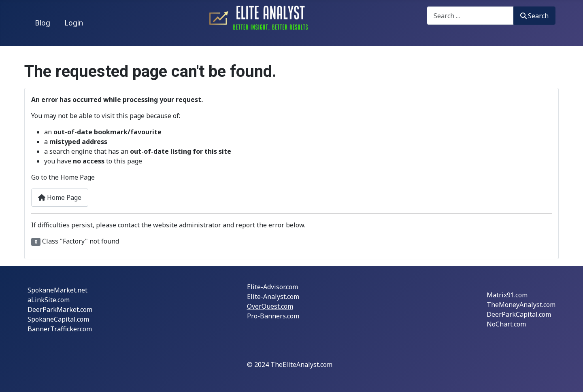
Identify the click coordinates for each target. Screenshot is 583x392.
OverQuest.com (270, 306)
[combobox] (470, 16)
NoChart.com (506, 324)
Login (74, 23)
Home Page (60, 197)
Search (534, 16)
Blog (43, 23)
